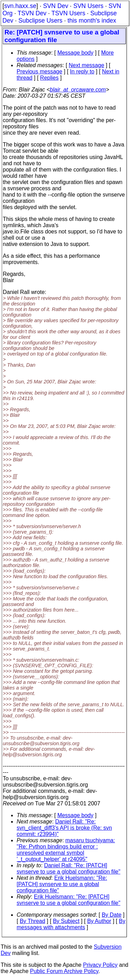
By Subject (66, 921)
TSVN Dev (32, 13)
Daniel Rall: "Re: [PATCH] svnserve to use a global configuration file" (68, 869)
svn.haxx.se (20, 6)
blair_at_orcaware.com (78, 90)
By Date (111, 915)
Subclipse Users (40, 21)
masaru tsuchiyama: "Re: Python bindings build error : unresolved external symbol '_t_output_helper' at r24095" (66, 850)
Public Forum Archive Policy (64, 971)
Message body (75, 53)
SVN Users (88, 6)
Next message (86, 65)
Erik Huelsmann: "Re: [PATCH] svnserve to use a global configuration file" (62, 884)
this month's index (92, 21)
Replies (49, 78)
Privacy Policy (100, 965)
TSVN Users (68, 13)
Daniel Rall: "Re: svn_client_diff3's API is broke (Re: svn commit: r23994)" (64, 828)
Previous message (40, 71)
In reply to (82, 71)
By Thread (33, 921)
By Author (99, 921)
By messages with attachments (71, 924)
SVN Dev (55, 6)
